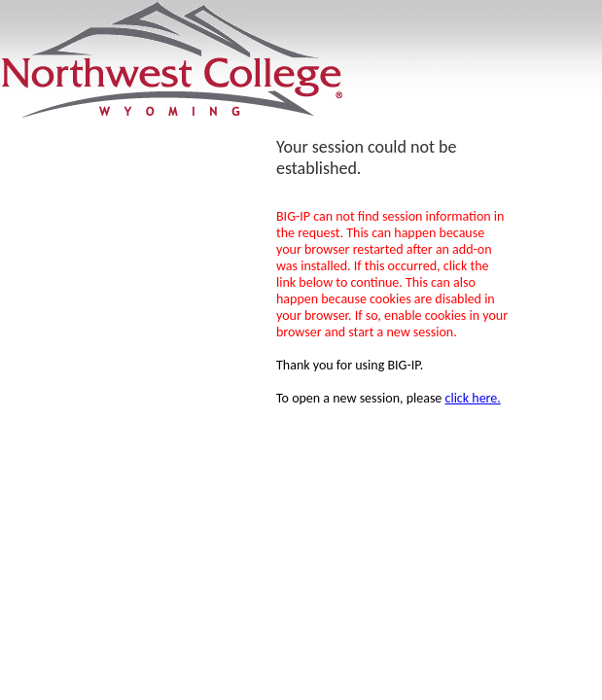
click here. (473, 398)
